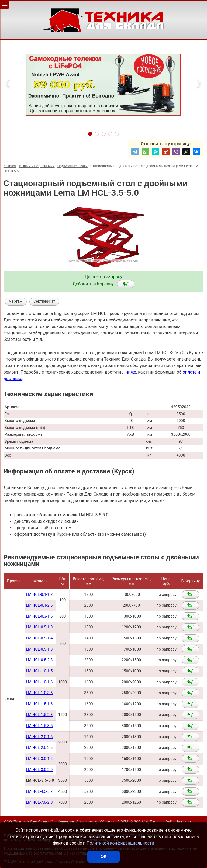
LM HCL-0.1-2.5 (39, 605)
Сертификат (44, 301)
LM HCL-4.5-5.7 (39, 792)
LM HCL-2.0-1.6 (39, 737)
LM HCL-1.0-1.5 (39, 671)
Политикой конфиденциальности (120, 843)
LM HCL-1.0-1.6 (39, 682)
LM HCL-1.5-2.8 (39, 715)
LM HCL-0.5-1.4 (39, 638)
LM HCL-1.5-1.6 (39, 704)
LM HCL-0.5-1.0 (39, 627)
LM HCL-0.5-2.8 (39, 660)
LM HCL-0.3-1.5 (39, 616)
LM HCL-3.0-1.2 (39, 759)
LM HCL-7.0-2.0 (39, 802)
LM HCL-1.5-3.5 (39, 726)
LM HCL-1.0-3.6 (39, 693)
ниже (131, 372)
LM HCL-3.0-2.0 (39, 770)
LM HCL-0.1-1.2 (39, 595)
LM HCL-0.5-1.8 (39, 649)
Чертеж (16, 301)
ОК (103, 857)
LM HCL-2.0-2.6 (39, 748)
